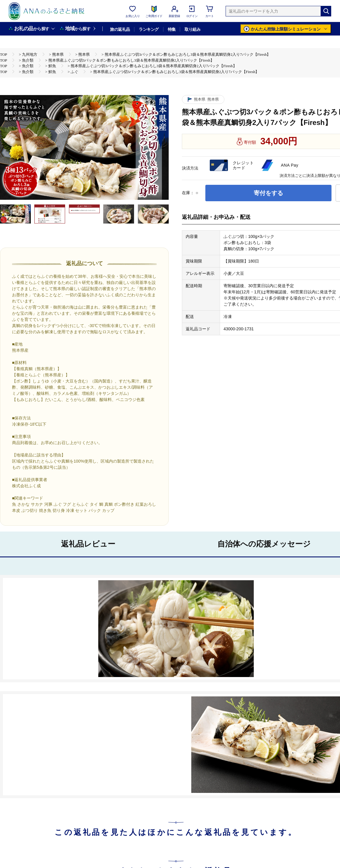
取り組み (192, 29)
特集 (172, 29)
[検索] (326, 11)
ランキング (149, 29)
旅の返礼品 (120, 29)
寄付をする (268, 193)
